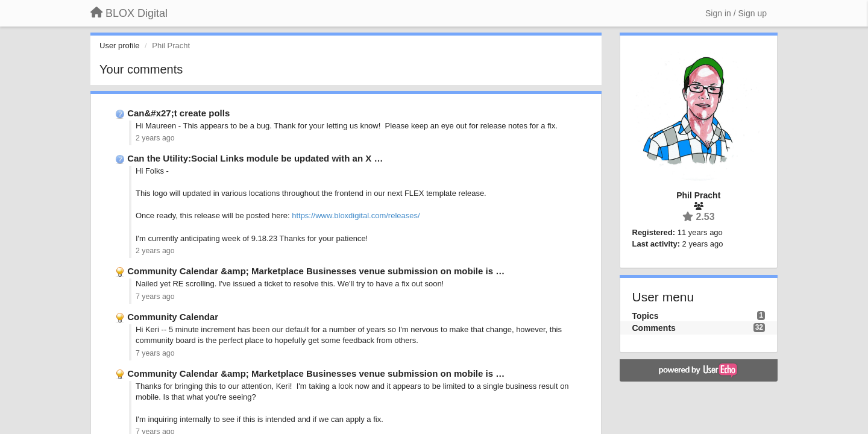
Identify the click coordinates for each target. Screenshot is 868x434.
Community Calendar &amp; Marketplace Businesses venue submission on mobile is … (316, 271)
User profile (119, 46)
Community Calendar (173, 317)
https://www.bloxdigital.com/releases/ (356, 215)
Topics (646, 316)
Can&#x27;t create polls (178, 113)
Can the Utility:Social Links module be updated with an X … (255, 158)
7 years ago (155, 297)
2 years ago (155, 138)
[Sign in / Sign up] (736, 13)
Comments (654, 328)
